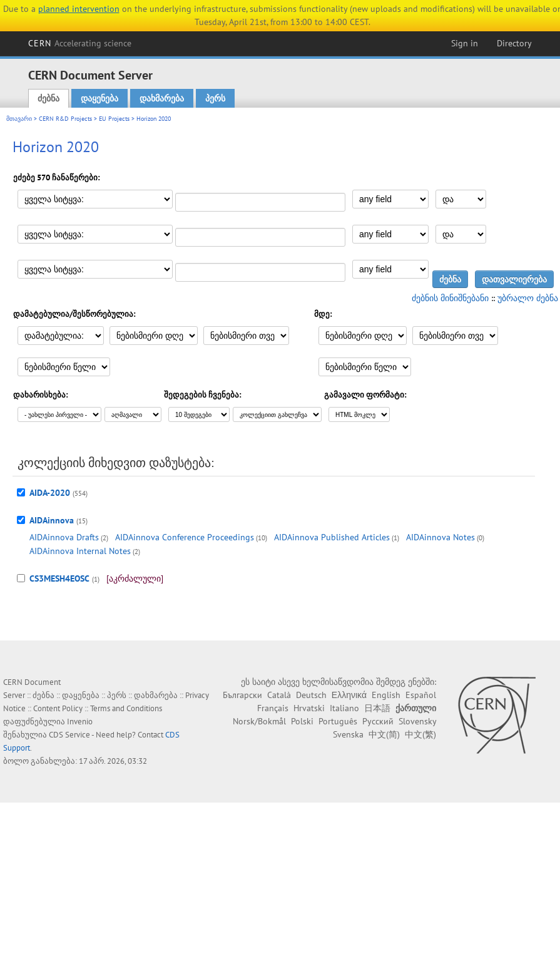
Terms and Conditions (126, 708)
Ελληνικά (349, 695)
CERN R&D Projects (65, 119)
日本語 (377, 708)
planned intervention (79, 9)
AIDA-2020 (50, 493)
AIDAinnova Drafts (64, 537)
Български (242, 695)
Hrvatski (309, 708)
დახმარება (162, 98)
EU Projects (114, 119)
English (386, 695)
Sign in (465, 43)
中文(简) (384, 734)
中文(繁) (420, 734)
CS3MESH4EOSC (59, 578)
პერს (215, 98)
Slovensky (417, 721)
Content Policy (58, 708)
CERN (80, 43)
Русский (378, 721)
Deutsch (311, 695)
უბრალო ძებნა (528, 298)
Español (421, 695)
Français (273, 708)
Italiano (344, 708)
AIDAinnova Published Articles (332, 537)
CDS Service (69, 735)
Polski (302, 721)
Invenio (80, 722)
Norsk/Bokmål (259, 721)
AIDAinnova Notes (440, 537)
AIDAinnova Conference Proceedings (185, 537)
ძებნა (48, 98)
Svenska (348, 734)
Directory (514, 43)
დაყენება (99, 98)
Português (338, 721)
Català (279, 695)
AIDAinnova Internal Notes (80, 551)
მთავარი (19, 119)
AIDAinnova (52, 520)
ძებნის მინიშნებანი (450, 298)
